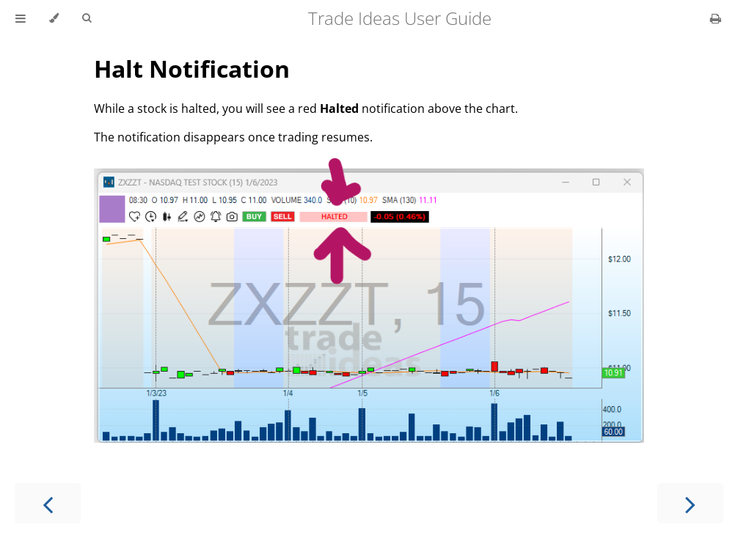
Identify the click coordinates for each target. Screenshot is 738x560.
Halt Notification (192, 69)
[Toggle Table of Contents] (21, 18)
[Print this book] (716, 18)
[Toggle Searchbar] (87, 18)
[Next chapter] (690, 503)
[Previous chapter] (48, 503)
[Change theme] (54, 18)
